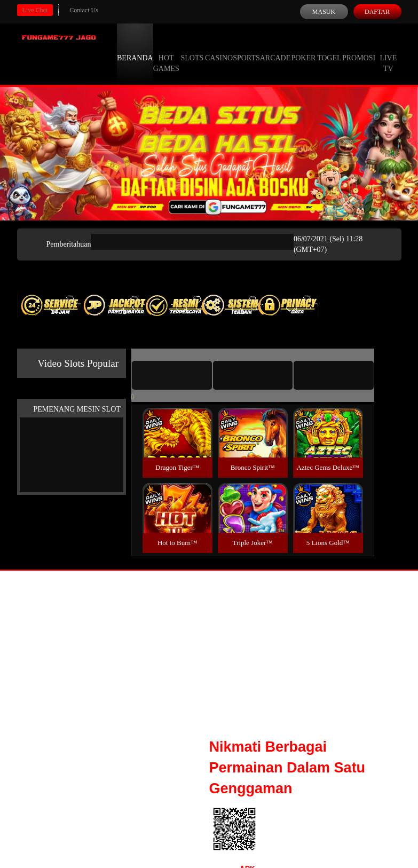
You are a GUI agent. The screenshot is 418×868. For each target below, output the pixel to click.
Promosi (359, 48)
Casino (219, 48)
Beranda (135, 48)
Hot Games (166, 53)
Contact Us (84, 10)
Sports (246, 48)
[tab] (172, 375)
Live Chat (35, 10)
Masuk (324, 12)
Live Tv (388, 53)
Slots (192, 48)
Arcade (275, 48)
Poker (303, 48)
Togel (329, 48)
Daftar (377, 12)
